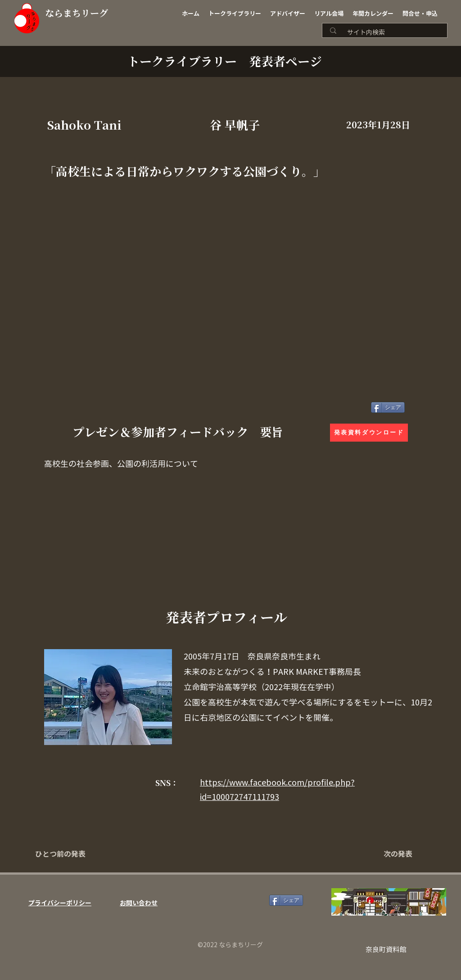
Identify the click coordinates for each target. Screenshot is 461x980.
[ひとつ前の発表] (65, 854)
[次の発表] (390, 854)
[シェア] (388, 407)
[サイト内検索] (388, 33)
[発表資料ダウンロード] (369, 433)
